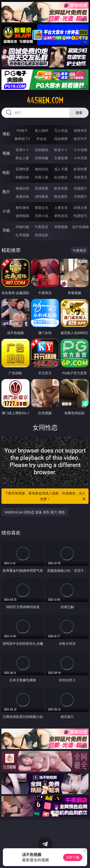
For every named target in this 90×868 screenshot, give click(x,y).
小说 (6, 211)
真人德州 (42, 130)
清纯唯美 (42, 196)
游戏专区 (80, 130)
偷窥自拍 (22, 188)
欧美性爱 (80, 169)
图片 (6, 192)
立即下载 (73, 857)
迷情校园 (22, 216)
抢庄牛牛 (80, 139)
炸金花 (42, 139)
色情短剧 (42, 235)
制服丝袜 (22, 177)
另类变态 (80, 177)
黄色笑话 (61, 216)
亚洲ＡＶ (22, 150)
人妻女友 (61, 207)
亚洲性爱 (22, 169)
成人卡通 (61, 169)
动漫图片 (80, 188)
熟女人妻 (22, 158)
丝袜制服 (42, 158)
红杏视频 (22, 235)
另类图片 (80, 196)
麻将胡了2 (22, 139)
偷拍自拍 (42, 169)
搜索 (79, 113)
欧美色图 (61, 188)
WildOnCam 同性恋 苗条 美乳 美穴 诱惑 (35, 512)
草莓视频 (61, 227)
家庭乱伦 (42, 207)
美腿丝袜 (22, 196)
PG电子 (22, 130)
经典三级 (42, 177)
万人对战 (61, 130)
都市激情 (22, 207)
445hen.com (45, 100)
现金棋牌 (61, 139)
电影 (6, 172)
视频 (6, 153)
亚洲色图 (42, 188)
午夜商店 (42, 227)
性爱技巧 (80, 216)
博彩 (6, 134)
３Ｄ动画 (80, 150)
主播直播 (61, 158)
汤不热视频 (80, 227)
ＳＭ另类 (80, 158)
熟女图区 (61, 196)
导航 (6, 230)
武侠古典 (80, 207)
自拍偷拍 (42, 150)
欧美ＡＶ (61, 150)
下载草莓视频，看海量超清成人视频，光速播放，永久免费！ (46, 496)
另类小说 (42, 216)
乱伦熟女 (61, 177)
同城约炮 (22, 227)
